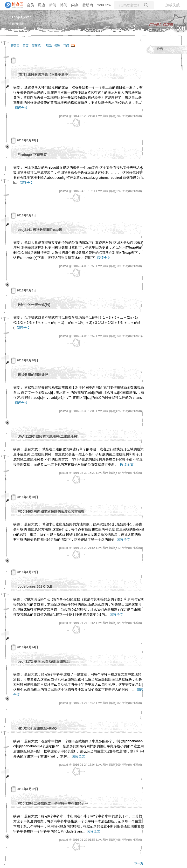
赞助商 (88, 5)
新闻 (53, 5)
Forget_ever (22, 17)
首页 (26, 46)
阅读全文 (21, 108)
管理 (57, 46)
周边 (42, 5)
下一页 (139, 863)
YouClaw (104, 5)
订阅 (66, 46)
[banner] (12, 5)
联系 (49, 46)
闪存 (75, 5)
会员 (30, 5)
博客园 (15, 46)
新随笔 (36, 46)
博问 (64, 5)
